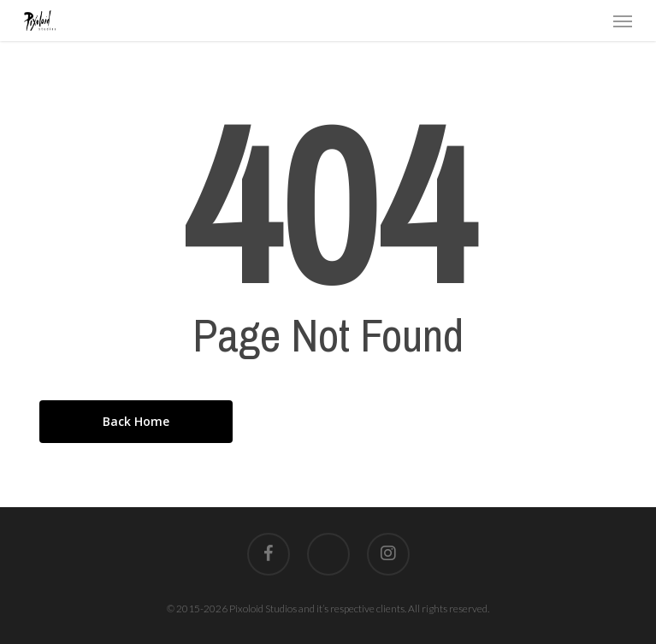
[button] (623, 21)
